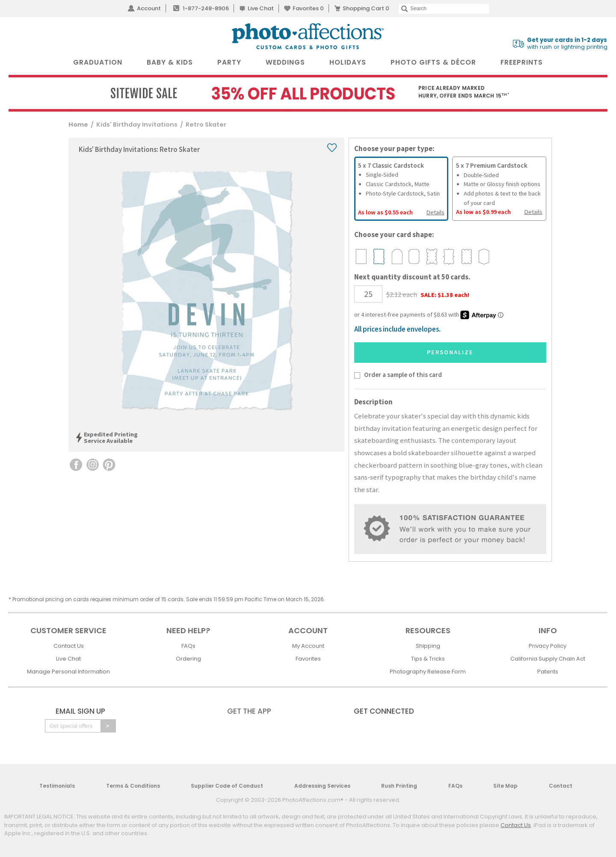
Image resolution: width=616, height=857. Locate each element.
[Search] (444, 9)
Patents (548, 672)
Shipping (428, 646)
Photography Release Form (428, 672)
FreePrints (522, 62)
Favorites (308, 8)
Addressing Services (322, 786)
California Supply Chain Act (548, 659)
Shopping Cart (366, 8)
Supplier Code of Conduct (227, 786)
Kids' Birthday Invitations (137, 125)
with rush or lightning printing (567, 44)
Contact (561, 786)
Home (78, 125)
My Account (308, 646)
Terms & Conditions (133, 786)
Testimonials (57, 786)
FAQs (188, 646)
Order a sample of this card (403, 375)
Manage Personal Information (68, 672)
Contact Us (69, 646)
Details (435, 212)
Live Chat (261, 8)
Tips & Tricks (428, 659)
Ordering (188, 659)
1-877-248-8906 (206, 8)
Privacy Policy (548, 646)
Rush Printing (399, 786)
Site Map (505, 786)
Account (149, 8)
